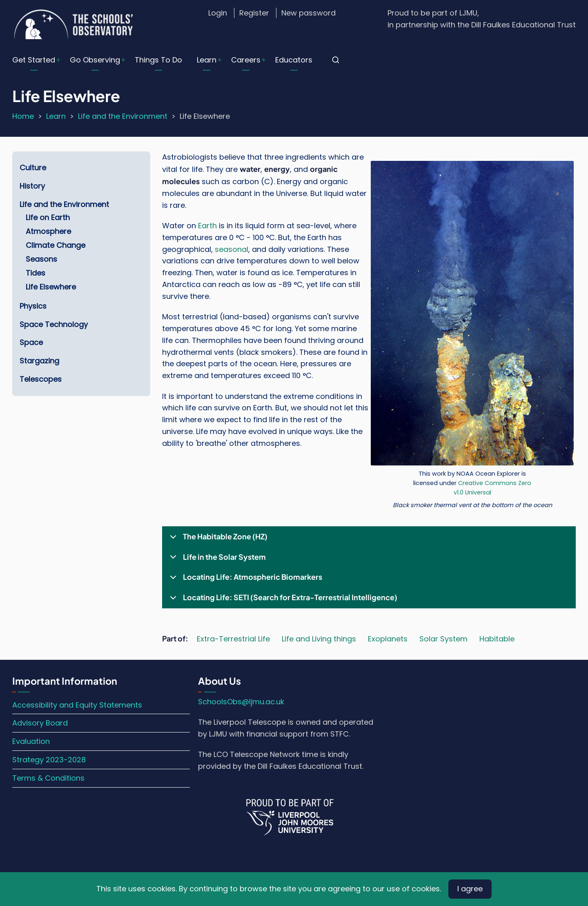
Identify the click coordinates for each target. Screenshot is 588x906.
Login (218, 13)
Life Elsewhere (51, 287)
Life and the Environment (123, 116)
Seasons (41, 259)
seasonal (232, 249)
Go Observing (95, 60)
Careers (246, 60)
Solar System (443, 639)
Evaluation (31, 741)
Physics (33, 306)
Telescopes (41, 379)
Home (23, 116)
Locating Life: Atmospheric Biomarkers (245, 580)
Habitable (497, 639)
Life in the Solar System (216, 560)
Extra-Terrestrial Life (233, 639)
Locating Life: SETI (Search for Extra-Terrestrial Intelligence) (282, 600)
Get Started (34, 60)
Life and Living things (319, 639)
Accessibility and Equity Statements (77, 705)
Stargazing (39, 361)
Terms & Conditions (48, 778)
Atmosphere (48, 231)
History (32, 186)
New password (308, 13)
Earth (207, 226)
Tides (36, 273)
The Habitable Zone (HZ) (217, 539)
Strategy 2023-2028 (49, 760)
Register (254, 13)
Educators (294, 60)
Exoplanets (388, 639)
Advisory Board (40, 723)
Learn (207, 60)
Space (31, 342)
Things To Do (158, 60)
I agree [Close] (470, 889)
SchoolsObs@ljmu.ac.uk (241, 702)
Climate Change (56, 245)
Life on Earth (48, 217)
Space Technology (54, 324)
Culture (33, 168)
